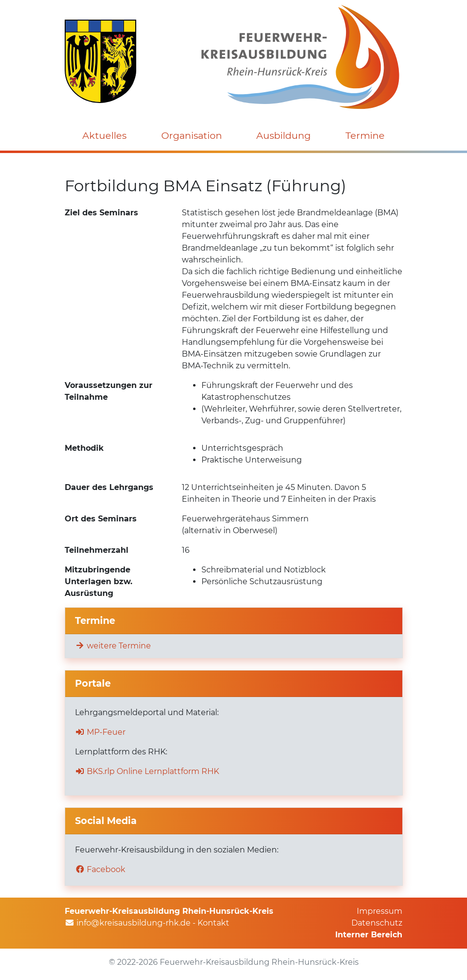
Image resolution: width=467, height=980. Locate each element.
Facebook (100, 869)
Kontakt (213, 923)
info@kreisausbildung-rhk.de (134, 923)
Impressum (380, 911)
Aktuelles (104, 135)
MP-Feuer (100, 732)
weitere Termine (113, 646)
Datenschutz (377, 923)
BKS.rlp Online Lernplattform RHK (147, 771)
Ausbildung (283, 135)
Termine (365, 135)
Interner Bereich (369, 935)
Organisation (192, 135)
